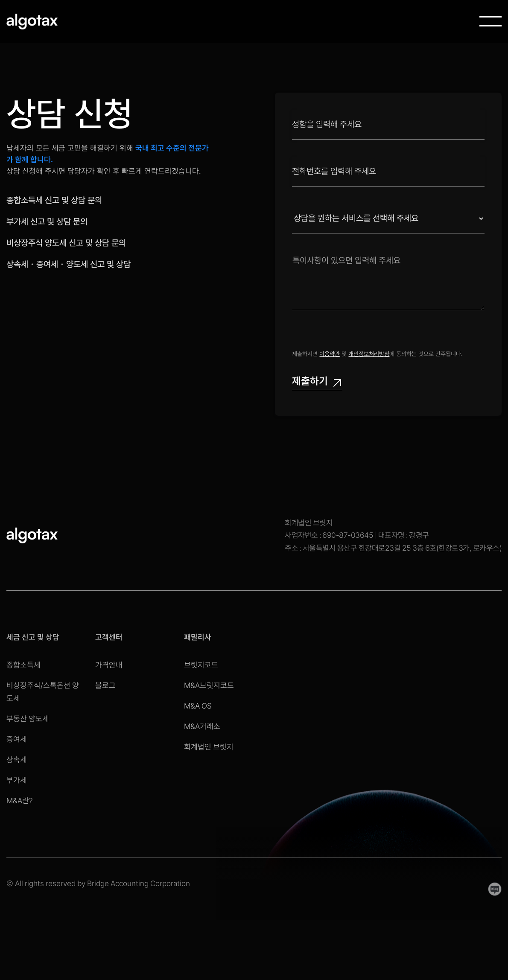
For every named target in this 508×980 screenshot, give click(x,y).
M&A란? (20, 798)
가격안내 (109, 665)
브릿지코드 (201, 665)
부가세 (18, 778)
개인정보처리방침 (369, 354)
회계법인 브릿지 (209, 747)
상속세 (18, 758)
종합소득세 (24, 667)
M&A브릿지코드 (209, 685)
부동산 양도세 (28, 719)
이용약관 (330, 354)
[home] (32, 22)
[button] (490, 21)
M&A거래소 (202, 726)
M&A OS (198, 706)
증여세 (18, 739)
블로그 (105, 685)
